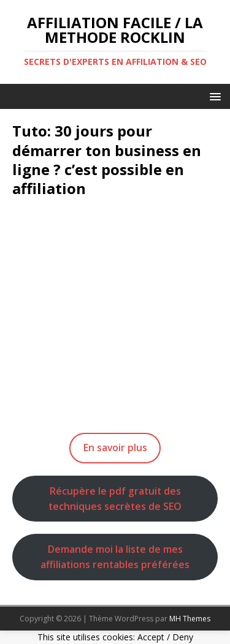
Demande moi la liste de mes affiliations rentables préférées (115, 557)
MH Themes (190, 619)
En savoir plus (115, 447)
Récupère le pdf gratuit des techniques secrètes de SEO (115, 499)
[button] (213, 96)
